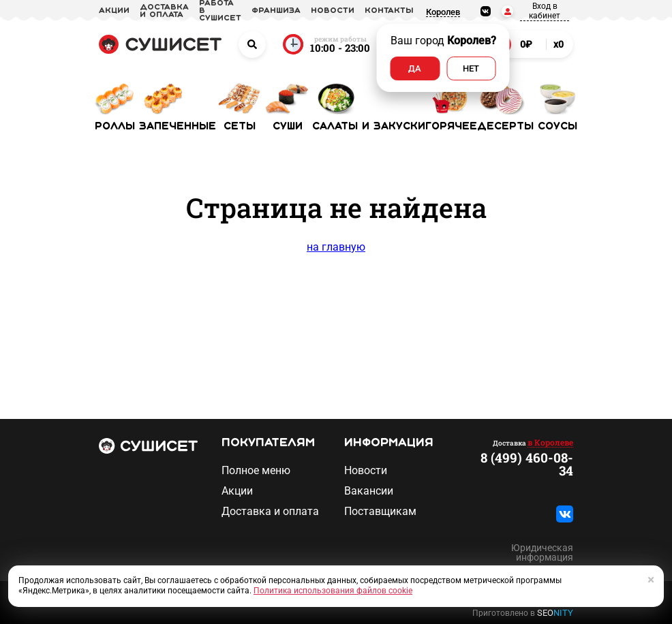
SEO (555, 613)
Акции (237, 491)
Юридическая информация (542, 552)
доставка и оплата (164, 11)
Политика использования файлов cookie (333, 591)
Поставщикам (380, 512)
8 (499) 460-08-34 (527, 464)
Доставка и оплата (270, 512)
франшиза (276, 11)
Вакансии (369, 491)
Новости (366, 471)
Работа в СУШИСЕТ (220, 11)
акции (114, 11)
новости (333, 11)
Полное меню (256, 471)
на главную (336, 247)
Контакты (389, 11)
